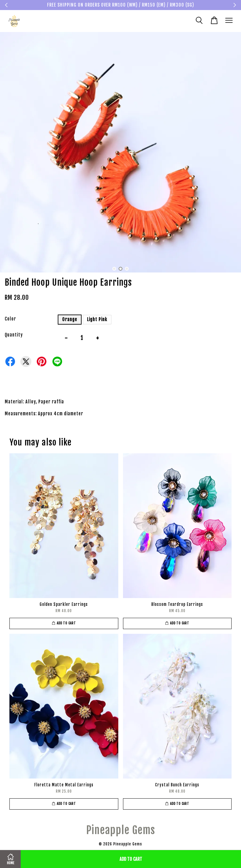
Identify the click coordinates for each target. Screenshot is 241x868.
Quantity (14, 335)
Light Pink (97, 319)
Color (10, 319)
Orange (70, 319)
